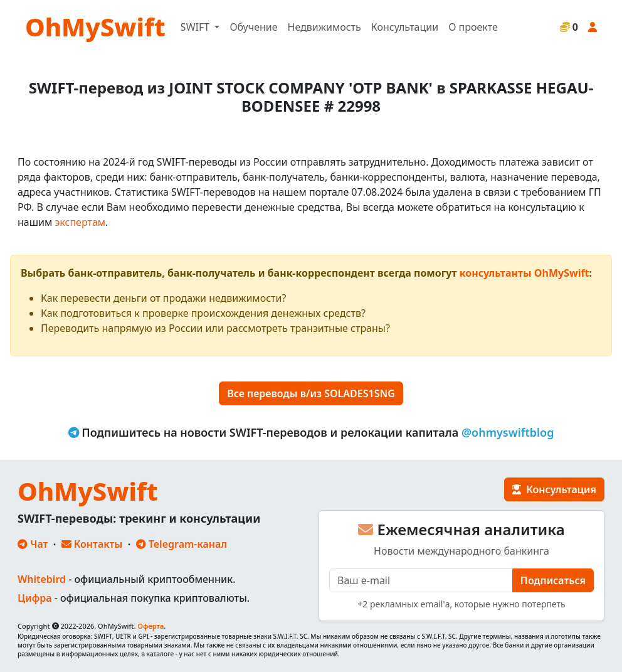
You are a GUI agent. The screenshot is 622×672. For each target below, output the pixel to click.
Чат (33, 544)
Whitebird (42, 579)
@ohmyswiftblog (508, 432)
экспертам (80, 222)
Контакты (92, 544)
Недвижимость (324, 27)
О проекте (473, 27)
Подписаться (553, 580)
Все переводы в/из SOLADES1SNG (311, 393)
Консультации (405, 27)
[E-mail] (421, 580)
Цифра (34, 598)
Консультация (554, 489)
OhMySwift (95, 27)
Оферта (150, 626)
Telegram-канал (182, 544)
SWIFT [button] (196, 27)
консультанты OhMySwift (524, 273)
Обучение (253, 27)
